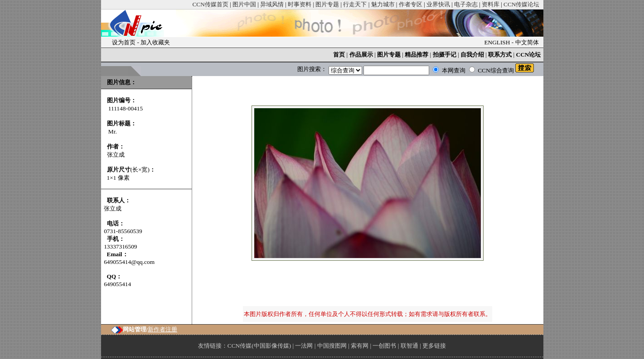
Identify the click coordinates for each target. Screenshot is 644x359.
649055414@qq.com (129, 262)
